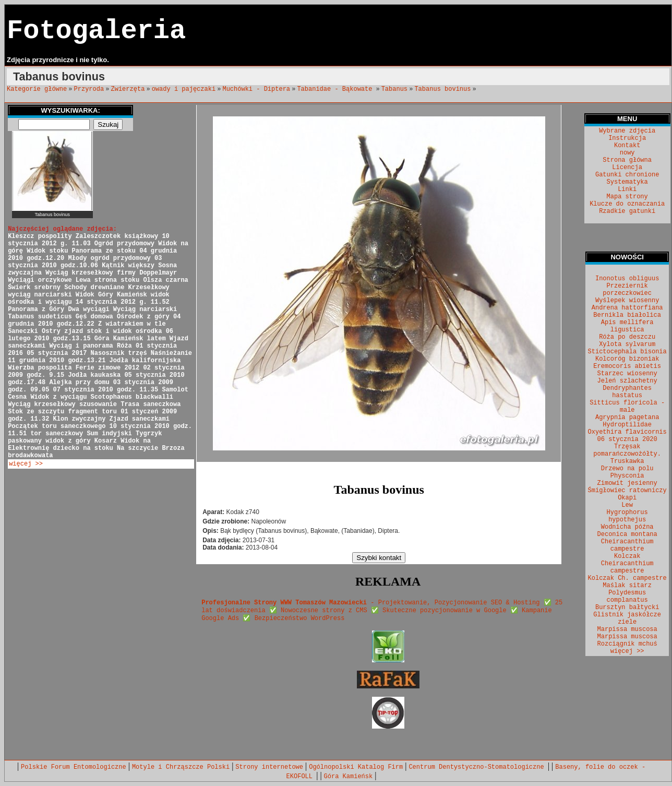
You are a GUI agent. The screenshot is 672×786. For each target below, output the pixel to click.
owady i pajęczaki (184, 89)
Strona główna (627, 160)
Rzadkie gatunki (627, 211)
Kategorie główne (37, 89)
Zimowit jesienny (627, 483)
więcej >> (26, 464)
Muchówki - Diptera (256, 89)
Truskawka (627, 461)
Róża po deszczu (627, 337)
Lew (627, 505)
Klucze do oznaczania (627, 204)
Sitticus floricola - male (627, 407)
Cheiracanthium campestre (627, 545)
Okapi (627, 498)
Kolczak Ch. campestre (627, 578)
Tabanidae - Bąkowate (336, 89)
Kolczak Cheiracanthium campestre (627, 564)
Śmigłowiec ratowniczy (627, 491)
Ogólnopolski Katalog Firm (356, 767)
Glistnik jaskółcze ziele (627, 618)
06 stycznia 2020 (627, 439)
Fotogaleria (96, 31)
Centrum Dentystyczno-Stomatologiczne (478, 767)
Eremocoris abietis (627, 366)
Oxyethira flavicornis (627, 432)
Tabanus (394, 89)
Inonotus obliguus (627, 279)
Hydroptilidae (627, 425)
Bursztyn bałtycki (627, 608)
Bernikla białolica (627, 315)
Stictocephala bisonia (627, 352)
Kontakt (627, 146)
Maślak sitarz (627, 586)
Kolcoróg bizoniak (627, 359)
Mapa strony (627, 197)
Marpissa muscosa (627, 629)
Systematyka (627, 182)
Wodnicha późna (627, 527)
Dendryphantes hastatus (627, 392)
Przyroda (89, 89)
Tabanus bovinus (442, 89)
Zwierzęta (128, 89)
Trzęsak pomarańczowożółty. (627, 450)
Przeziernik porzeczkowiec (627, 290)
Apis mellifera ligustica (627, 326)
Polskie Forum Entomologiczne (74, 767)
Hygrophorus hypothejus (627, 516)
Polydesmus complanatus (627, 597)
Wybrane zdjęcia (627, 131)
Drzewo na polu (627, 469)
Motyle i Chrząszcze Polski (181, 767)
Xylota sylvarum (627, 344)
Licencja (627, 168)
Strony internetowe (269, 767)
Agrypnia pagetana (627, 418)
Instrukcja (627, 138)
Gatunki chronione (627, 175)
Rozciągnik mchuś (627, 644)
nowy (627, 153)
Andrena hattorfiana (627, 308)
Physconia (627, 476)
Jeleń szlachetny (627, 381)
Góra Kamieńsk (349, 777)
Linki (627, 189)
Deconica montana (627, 534)
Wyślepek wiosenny (627, 301)
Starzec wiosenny (627, 374)
